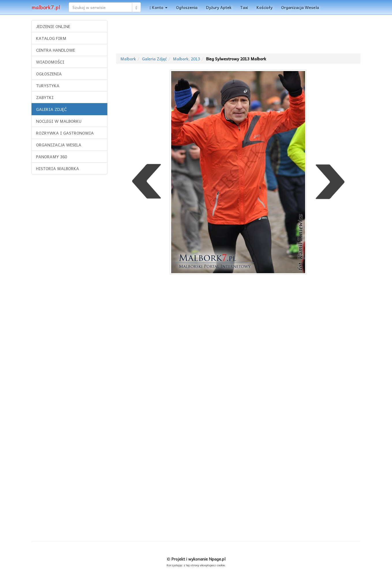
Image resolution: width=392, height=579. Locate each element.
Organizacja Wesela (300, 7)
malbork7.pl (46, 7)
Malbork (128, 59)
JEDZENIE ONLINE (53, 26)
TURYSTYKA (48, 85)
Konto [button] (158, 7)
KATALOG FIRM (51, 38)
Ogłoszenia (187, 7)
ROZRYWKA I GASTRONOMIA (65, 133)
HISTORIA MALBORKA (58, 168)
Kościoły (265, 7)
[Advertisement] (69, 267)
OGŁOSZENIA (49, 74)
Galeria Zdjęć (154, 59)
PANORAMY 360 (52, 157)
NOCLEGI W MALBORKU (59, 121)
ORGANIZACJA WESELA (59, 145)
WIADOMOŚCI (50, 62)
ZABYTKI (45, 97)
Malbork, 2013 (186, 59)
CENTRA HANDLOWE (56, 50)
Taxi (244, 7)
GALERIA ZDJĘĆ (51, 109)
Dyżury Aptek (219, 7)
